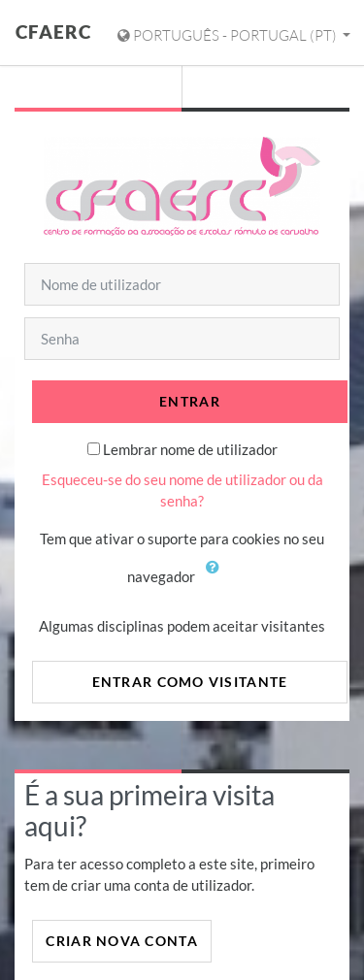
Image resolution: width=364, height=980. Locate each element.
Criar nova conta (121, 941)
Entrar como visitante (190, 682)
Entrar (190, 401)
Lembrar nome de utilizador (190, 449)
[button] (217, 578)
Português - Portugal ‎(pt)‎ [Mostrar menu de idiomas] (229, 35)
